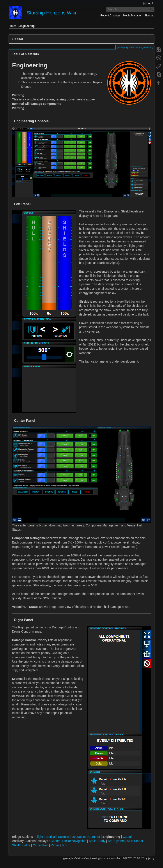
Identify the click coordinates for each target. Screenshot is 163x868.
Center (55, 841)
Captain (128, 837)
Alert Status (135, 841)
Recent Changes (110, 16)
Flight (39, 837)
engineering (27, 26)
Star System (116, 841)
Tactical (50, 837)
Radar (55, 845)
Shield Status (21, 845)
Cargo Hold (40, 845)
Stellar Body (97, 841)
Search (152, 9)
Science (64, 837)
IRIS (65, 845)
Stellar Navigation (74, 841)
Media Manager (132, 16)
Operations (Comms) (86, 837)
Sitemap (149, 16)
